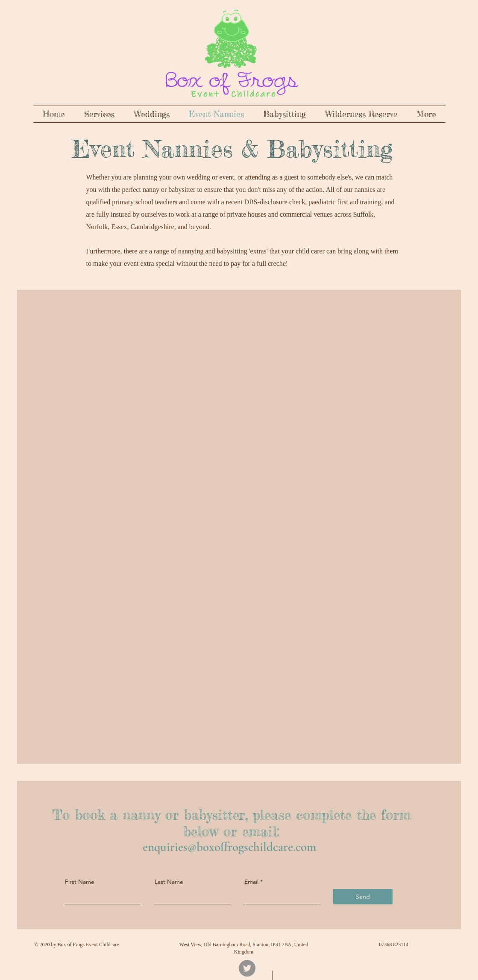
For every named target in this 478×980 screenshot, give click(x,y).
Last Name (169, 882)
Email (251, 882)
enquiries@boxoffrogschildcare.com (229, 847)
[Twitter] (247, 968)
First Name (80, 882)
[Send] (363, 897)
